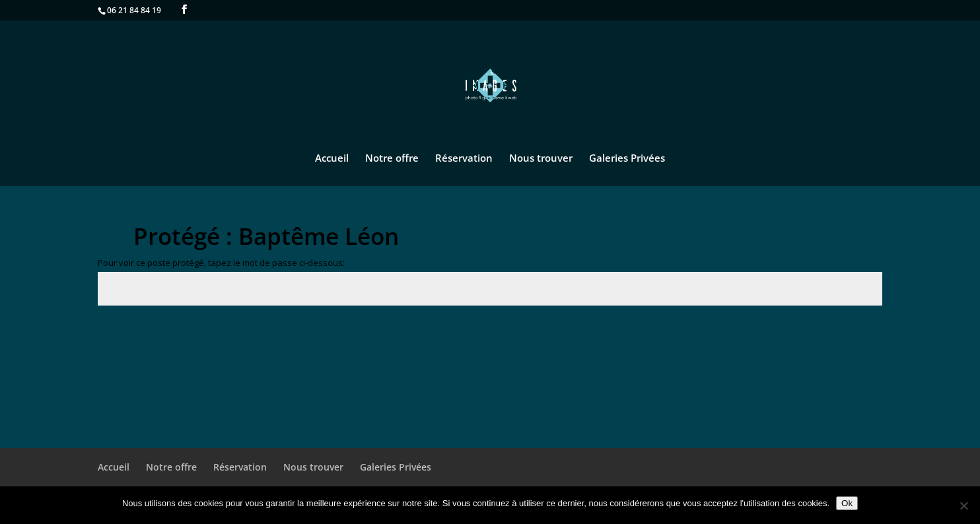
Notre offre (392, 159)
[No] (963, 506)
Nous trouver (541, 159)
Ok (847, 503)
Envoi (851, 336)
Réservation (464, 159)
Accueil (332, 159)
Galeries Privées (627, 159)
